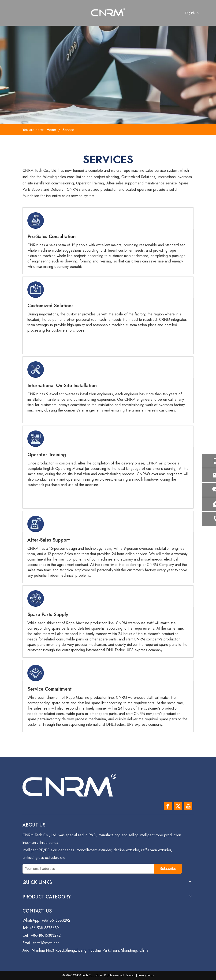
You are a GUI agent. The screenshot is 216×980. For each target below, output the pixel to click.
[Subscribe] (168, 869)
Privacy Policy (146, 975)
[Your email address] (87, 869)
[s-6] (36, 598)
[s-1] (36, 221)
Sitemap (130, 975)
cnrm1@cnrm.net (46, 943)
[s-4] (36, 439)
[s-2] (36, 290)
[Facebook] (168, 806)
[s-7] (36, 673)
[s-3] (36, 370)
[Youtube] (188, 806)
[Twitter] (178, 806)
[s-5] (36, 524)
